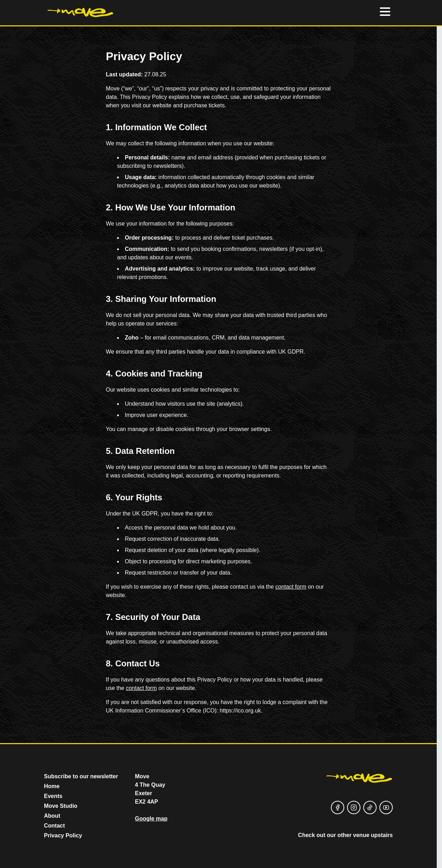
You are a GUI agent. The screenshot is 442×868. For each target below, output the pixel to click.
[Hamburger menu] (385, 13)
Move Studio (61, 806)
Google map (151, 819)
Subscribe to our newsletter (81, 776)
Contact (55, 826)
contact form (291, 587)
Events (53, 796)
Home (52, 786)
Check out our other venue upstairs (345, 835)
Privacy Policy (63, 835)
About (52, 816)
